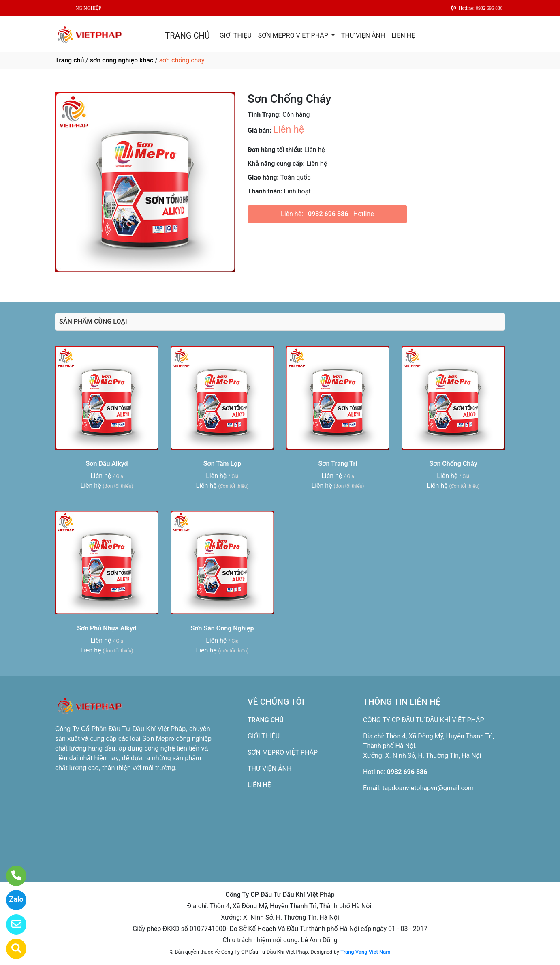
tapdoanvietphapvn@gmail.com (428, 788)
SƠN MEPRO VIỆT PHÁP (294, 35)
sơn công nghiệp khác (122, 60)
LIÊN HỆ (403, 35)
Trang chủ (69, 60)
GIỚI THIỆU (236, 35)
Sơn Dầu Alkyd (107, 464)
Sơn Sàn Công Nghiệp (222, 628)
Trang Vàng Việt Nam (365, 952)
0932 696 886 (328, 214)
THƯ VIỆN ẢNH (363, 35)
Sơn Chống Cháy (453, 464)
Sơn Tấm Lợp (222, 464)
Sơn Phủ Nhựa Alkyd (107, 628)
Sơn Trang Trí (338, 464)
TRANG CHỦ (187, 36)
